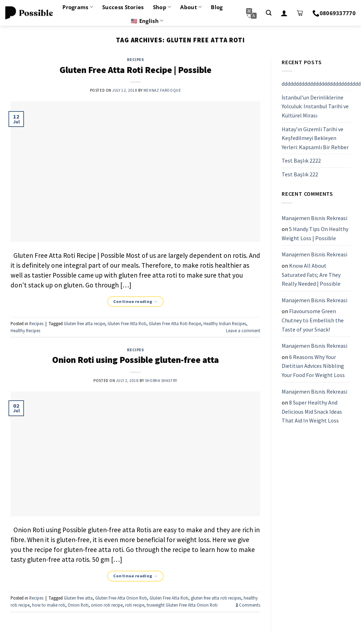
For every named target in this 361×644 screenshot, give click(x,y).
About (191, 7)
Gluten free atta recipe (84, 323)
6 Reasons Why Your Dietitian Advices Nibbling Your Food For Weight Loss (313, 366)
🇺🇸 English (147, 21)
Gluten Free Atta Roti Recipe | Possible (136, 70)
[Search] (269, 13)
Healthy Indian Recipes (225, 323)
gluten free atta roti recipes (216, 598)
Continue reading (136, 301)
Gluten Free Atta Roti (127, 323)
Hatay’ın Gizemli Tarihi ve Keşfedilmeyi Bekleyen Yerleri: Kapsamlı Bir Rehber (315, 138)
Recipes (136, 60)
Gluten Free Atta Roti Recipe (175, 323)
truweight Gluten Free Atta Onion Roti (182, 605)
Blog (217, 7)
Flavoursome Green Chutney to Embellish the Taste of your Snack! (313, 320)
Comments (248, 605)
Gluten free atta (78, 598)
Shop (162, 7)
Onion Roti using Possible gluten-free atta (136, 360)
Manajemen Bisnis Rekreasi (314, 218)
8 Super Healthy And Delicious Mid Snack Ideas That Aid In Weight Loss (312, 411)
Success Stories (123, 7)
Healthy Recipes (25, 330)
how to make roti (49, 605)
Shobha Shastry (161, 381)
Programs (78, 7)
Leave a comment (243, 330)
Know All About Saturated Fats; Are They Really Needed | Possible (311, 275)
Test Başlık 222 (300, 174)
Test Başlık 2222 (301, 161)
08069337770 (334, 13)
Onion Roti (78, 605)
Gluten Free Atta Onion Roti (121, 598)
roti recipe (135, 605)
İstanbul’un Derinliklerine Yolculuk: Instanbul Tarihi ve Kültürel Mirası (315, 106)
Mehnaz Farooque (162, 90)
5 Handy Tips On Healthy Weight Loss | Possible (315, 233)
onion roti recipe (107, 605)
